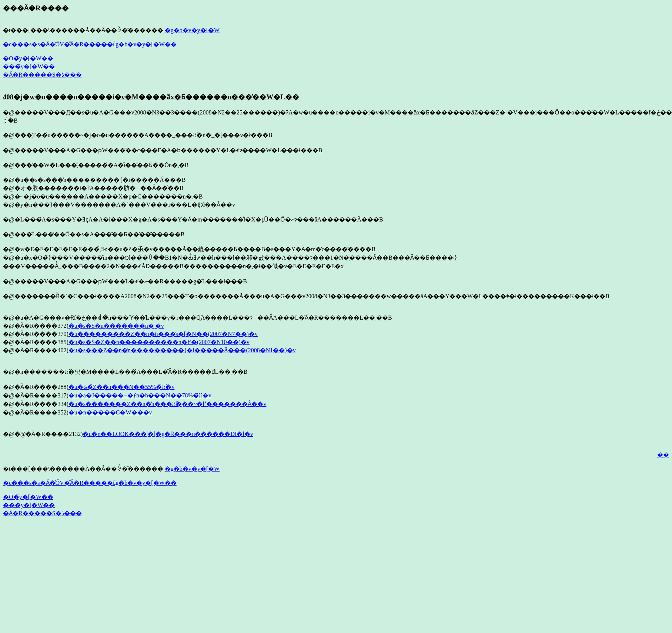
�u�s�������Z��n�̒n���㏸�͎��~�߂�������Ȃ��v (168, 404)
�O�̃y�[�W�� (28, 58)
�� (663, 455)
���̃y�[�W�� (29, 66)
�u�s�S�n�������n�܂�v (116, 326)
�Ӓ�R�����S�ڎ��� (42, 75)
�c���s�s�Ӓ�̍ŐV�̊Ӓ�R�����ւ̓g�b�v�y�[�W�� (90, 44)
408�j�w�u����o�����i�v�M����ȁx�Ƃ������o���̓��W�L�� (151, 97)
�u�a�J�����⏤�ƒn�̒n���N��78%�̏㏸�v (140, 395)
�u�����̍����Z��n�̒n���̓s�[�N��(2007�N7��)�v (163, 334)
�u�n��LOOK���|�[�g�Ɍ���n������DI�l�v (168, 434)
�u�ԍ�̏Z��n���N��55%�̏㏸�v (122, 387)
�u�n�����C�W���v (110, 412)
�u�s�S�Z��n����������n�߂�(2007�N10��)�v (159, 342)
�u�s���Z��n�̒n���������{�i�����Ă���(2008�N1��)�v (182, 350)
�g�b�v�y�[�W (192, 30)
